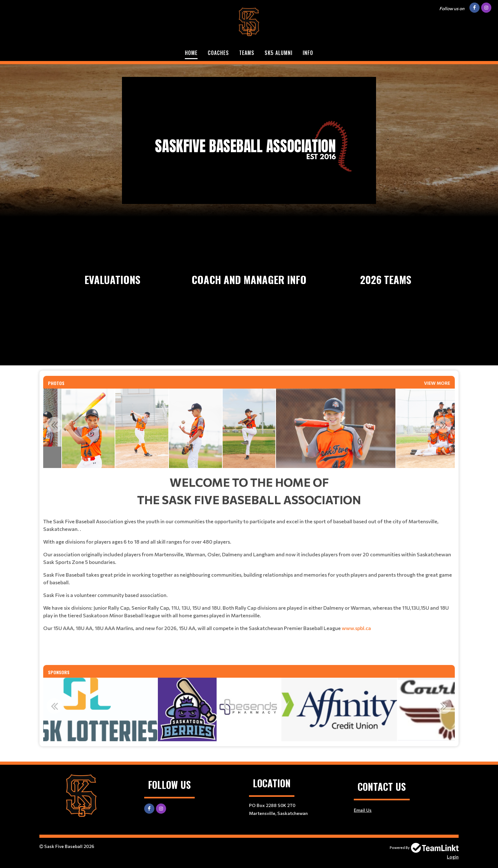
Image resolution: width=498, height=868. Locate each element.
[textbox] (249, 563)
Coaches (218, 53)
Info (308, 53)
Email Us (363, 810)
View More (437, 383)
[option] (88, 428)
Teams (247, 53)
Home (191, 53)
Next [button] (444, 425)
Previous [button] (54, 425)
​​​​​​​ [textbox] (249, 656)
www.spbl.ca (356, 628)
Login (453, 857)
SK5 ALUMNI (279, 53)
